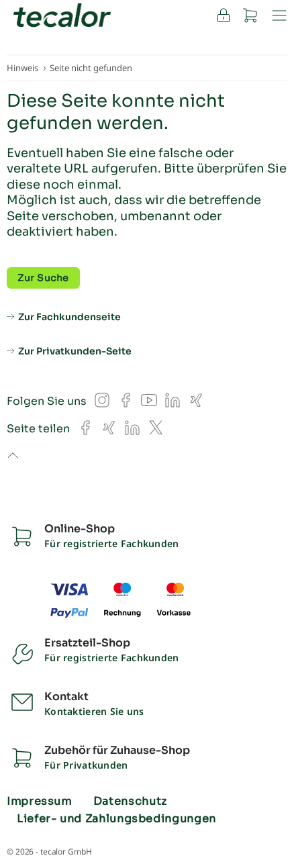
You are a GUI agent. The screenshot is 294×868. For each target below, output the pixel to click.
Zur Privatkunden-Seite (75, 351)
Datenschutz (130, 802)
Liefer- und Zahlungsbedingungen (116, 819)
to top (12, 456)
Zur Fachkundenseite (69, 317)
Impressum (39, 802)
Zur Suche (43, 278)
